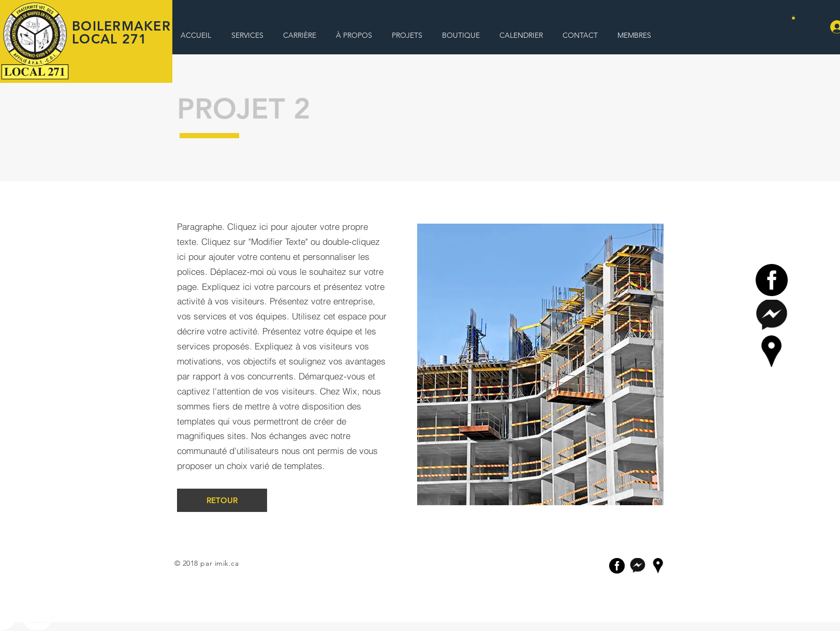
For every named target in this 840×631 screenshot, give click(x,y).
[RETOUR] (222, 500)
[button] (793, 17)
